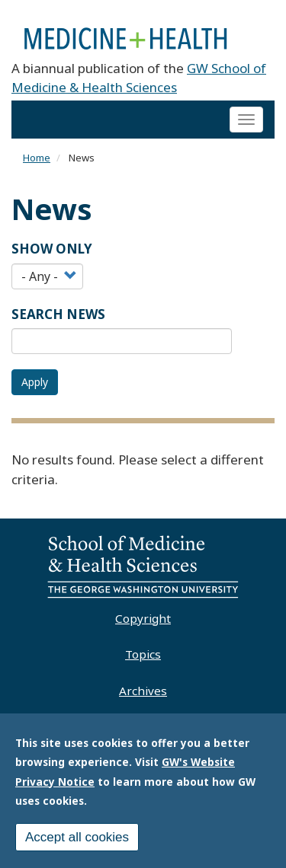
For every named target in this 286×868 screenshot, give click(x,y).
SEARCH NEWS (58, 314)
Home (37, 158)
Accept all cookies (77, 842)
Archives (143, 691)
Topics (143, 654)
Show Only (52, 249)
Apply (35, 382)
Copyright (143, 618)
